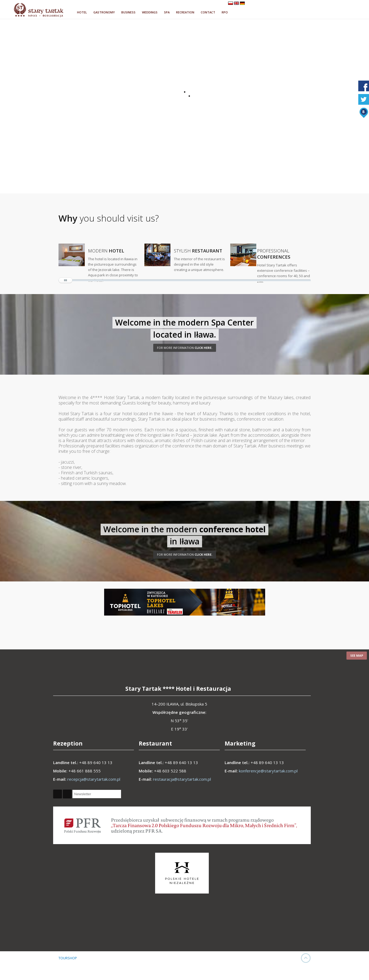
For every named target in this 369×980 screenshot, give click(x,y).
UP (306, 958)
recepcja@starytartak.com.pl (94, 779)
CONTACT (208, 12)
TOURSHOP (68, 958)
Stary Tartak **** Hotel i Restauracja (178, 689)
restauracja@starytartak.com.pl (182, 779)
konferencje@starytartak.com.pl (268, 771)
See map (357, 655)
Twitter (67, 794)
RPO (225, 12)
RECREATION (185, 12)
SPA (167, 12)
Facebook (58, 794)
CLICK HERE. (185, 554)
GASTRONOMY (104, 12)
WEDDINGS (150, 12)
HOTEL (82, 12)
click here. (185, 348)
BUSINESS (128, 12)
